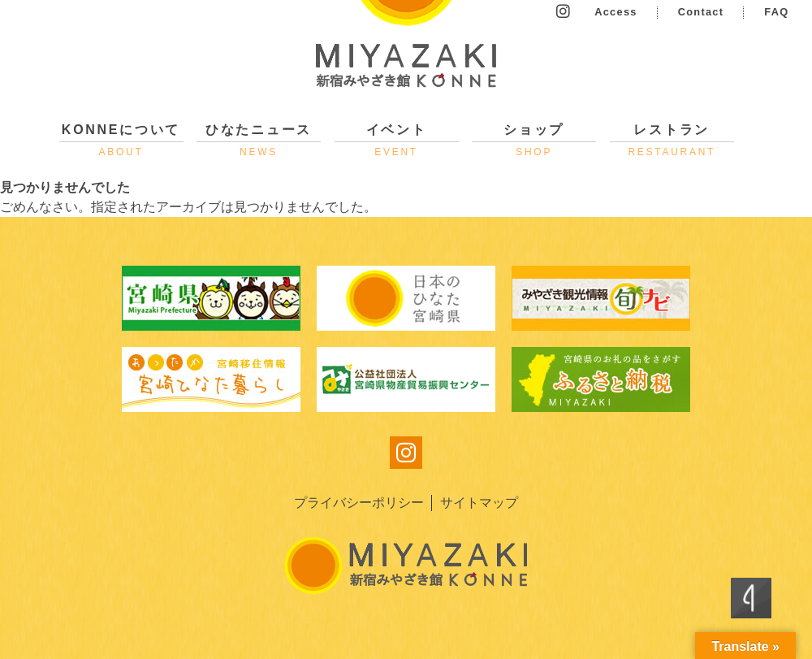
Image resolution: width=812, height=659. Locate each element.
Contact (701, 12)
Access (616, 12)
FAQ (776, 12)
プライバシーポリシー (359, 503)
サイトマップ (479, 503)
